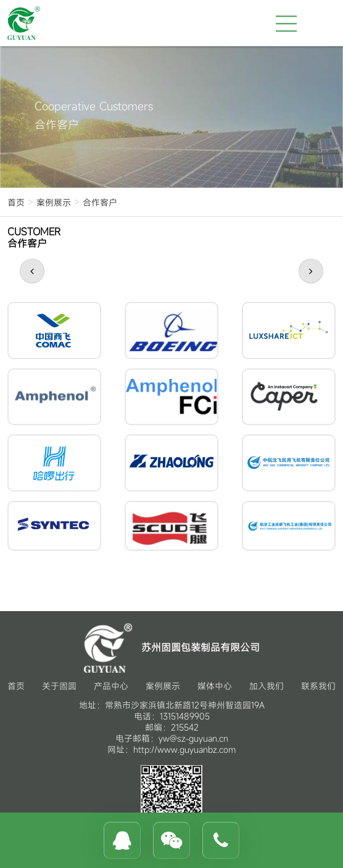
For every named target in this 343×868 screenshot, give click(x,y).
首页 (16, 202)
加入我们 (267, 686)
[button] (32, 271)
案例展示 (54, 202)
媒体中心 (215, 686)
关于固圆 (59, 686)
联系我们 (318, 686)
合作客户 (100, 202)
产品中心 (111, 686)
